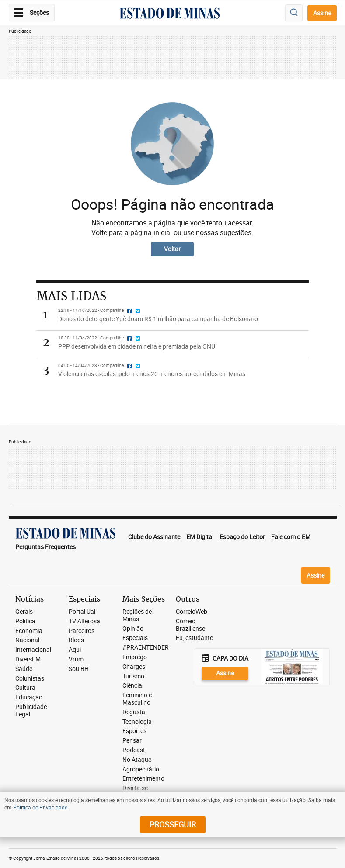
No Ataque (137, 760)
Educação (29, 697)
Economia (29, 631)
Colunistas (30, 679)
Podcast (134, 750)
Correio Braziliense (190, 625)
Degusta (134, 712)
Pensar (132, 741)
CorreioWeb (192, 612)
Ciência (132, 686)
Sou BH (79, 669)
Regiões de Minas (137, 616)
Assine (322, 13)
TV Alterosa (84, 621)
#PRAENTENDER (146, 648)
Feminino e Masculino (137, 699)
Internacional (33, 650)
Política (25, 621)
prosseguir (173, 824)
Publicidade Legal (31, 711)
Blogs (76, 640)
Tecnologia (137, 722)
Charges (134, 667)
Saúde (24, 669)
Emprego (135, 657)
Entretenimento (143, 779)
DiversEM (28, 659)
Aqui (75, 650)
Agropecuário (141, 769)
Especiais (135, 638)
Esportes (134, 731)
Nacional (27, 640)
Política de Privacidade (40, 807)
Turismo (133, 676)
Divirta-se (135, 788)
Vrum (76, 659)
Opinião (133, 629)
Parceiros (82, 631)
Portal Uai (82, 612)
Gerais (24, 612)
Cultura (25, 688)
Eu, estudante (194, 638)
